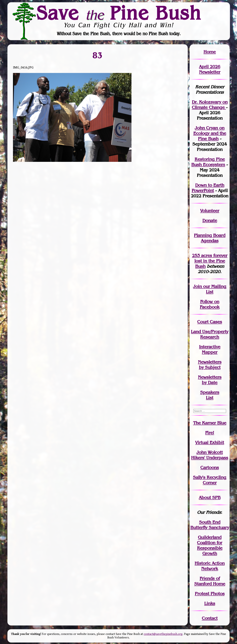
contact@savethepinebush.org (163, 634)
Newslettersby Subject (210, 365)
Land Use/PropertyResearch (210, 334)
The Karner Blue (210, 423)
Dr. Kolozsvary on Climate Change (210, 105)
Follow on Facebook (210, 304)
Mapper (210, 352)
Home (210, 52)
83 (98, 55)
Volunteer (210, 211)
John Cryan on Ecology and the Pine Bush (210, 133)
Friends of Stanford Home (210, 581)
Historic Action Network (210, 566)
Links (210, 603)
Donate (210, 220)
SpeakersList (210, 395)
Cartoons (210, 467)
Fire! (210, 433)
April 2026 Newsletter (210, 69)
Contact (210, 618)
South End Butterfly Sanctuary (210, 525)
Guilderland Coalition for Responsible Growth (210, 545)
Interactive (210, 347)
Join (197, 286)
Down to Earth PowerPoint (208, 188)
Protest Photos (210, 594)
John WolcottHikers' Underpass (210, 455)
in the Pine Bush (211, 261)
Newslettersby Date (210, 380)
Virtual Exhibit (210, 442)
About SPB (210, 497)
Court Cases (210, 322)
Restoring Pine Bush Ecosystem (208, 162)
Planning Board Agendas (210, 238)
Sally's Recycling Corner (210, 480)
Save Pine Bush (119, 13)
